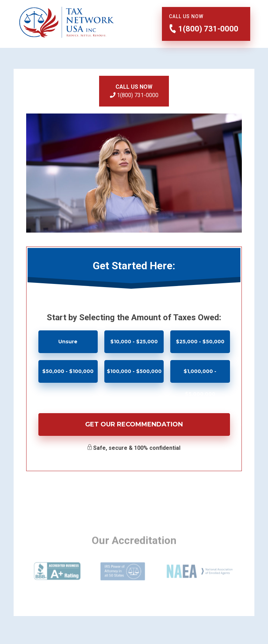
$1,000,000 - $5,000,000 (200, 375)
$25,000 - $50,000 (200, 342)
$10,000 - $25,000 (134, 342)
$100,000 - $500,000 (134, 371)
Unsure (68, 342)
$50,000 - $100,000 (68, 371)
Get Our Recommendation (134, 424)
